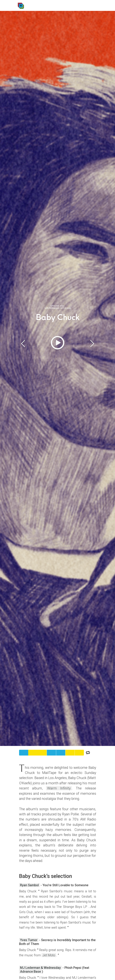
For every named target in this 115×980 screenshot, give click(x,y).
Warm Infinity (59, 788)
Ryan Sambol (29, 885)
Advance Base (30, 972)
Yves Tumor (29, 940)
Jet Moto (49, 955)
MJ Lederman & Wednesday (40, 968)
